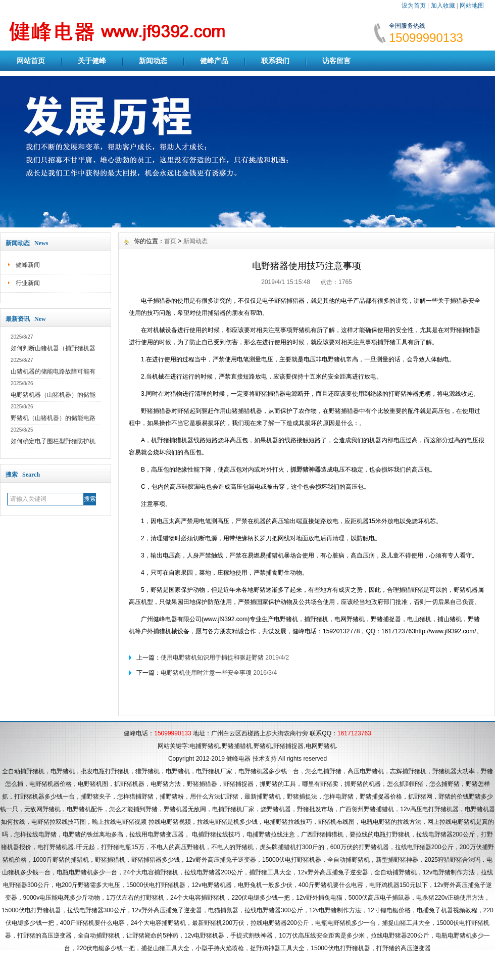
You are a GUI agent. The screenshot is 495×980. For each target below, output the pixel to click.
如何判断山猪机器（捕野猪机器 (53, 348)
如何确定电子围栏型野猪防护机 (53, 441)
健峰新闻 (28, 265)
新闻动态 (153, 61)
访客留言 (336, 61)
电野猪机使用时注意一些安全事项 (206, 673)
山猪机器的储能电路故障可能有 (53, 371)
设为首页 (414, 6)
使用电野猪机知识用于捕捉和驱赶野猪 (212, 658)
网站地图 (472, 6)
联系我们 (275, 61)
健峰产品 (214, 61)
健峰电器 (238, 759)
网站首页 (31, 61)
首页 (170, 241)
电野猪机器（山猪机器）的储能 (53, 395)
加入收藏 (443, 6)
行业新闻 (28, 283)
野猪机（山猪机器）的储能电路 (53, 418)
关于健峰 (92, 61)
